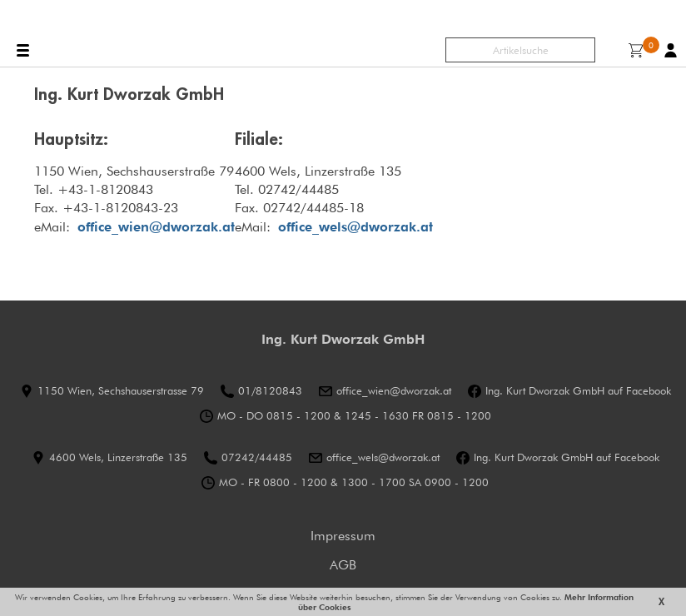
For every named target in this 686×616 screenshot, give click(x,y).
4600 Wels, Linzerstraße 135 (118, 457)
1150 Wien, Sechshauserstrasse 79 (121, 391)
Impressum (343, 536)
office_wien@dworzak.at (394, 391)
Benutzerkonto (671, 50)
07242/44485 (257, 457)
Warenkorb (640, 49)
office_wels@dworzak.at (355, 227)
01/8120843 (270, 391)
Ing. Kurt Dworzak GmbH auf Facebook (578, 391)
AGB (343, 565)
